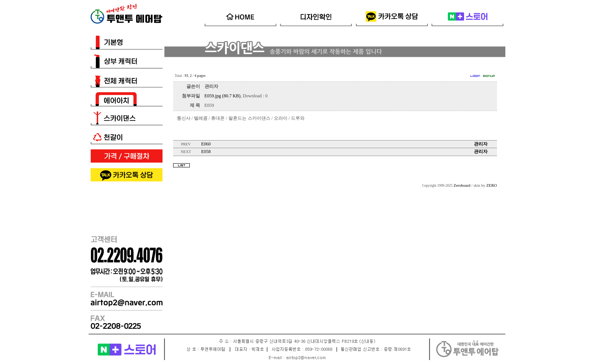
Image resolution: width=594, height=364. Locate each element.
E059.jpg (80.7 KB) (223, 96)
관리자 (481, 144)
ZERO (492, 185)
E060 (206, 144)
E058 (206, 152)
